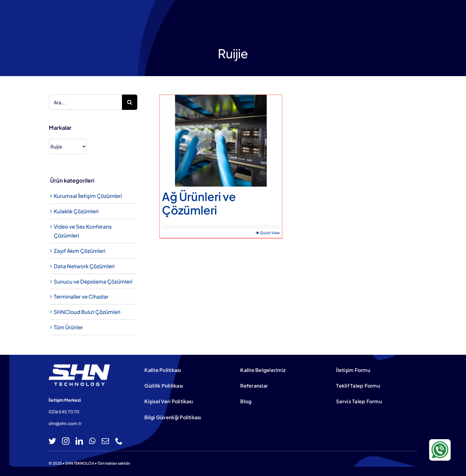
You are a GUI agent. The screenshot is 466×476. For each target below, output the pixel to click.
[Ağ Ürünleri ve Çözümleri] (221, 141)
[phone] (119, 441)
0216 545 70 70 (64, 412)
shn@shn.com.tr (65, 423)
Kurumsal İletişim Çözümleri (88, 196)
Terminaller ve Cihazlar (81, 296)
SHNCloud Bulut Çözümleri (87, 312)
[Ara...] (85, 102)
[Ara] (130, 102)
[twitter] (52, 441)
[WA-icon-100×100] (440, 442)
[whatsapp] (92, 441)
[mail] (105, 441)
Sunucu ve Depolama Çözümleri (93, 281)
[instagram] (66, 441)
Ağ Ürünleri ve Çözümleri (199, 203)
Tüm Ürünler (68, 327)
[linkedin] (79, 441)
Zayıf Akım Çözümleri (80, 251)
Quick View (270, 233)
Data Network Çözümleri (84, 266)
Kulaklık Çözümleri (76, 211)
